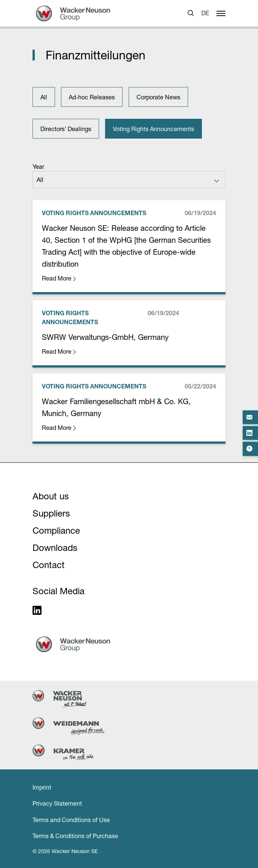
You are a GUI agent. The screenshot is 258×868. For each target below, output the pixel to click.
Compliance (56, 531)
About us (51, 496)
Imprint (42, 787)
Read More (60, 278)
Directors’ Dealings (66, 129)
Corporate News (158, 97)
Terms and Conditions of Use (71, 820)
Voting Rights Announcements (153, 129)
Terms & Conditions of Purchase (75, 836)
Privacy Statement (57, 803)
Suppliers (51, 513)
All (44, 97)
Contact (49, 565)
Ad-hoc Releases (92, 97)
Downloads (55, 548)
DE (205, 13)
